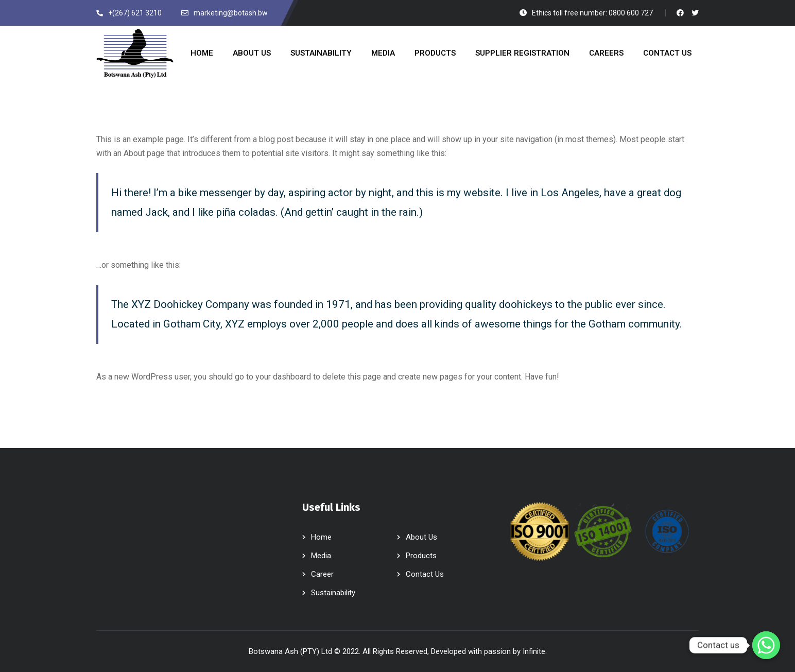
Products (421, 556)
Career (322, 574)
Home (321, 537)
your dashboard (283, 377)
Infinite (534, 651)
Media (321, 556)
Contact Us (425, 574)
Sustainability (333, 593)
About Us (421, 537)
